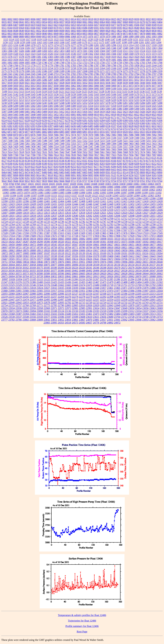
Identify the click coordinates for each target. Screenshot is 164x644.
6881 (39, 132)
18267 (19, 242)
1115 (17, 39)
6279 (73, 120)
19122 (68, 253)
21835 (61, 288)
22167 (96, 294)
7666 (119, 152)
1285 (108, 45)
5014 (148, 80)
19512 (19, 259)
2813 (21, 77)
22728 (117, 302)
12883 (131, 227)
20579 (33, 274)
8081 (91, 158)
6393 (33, 126)
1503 (96, 51)
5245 (45, 103)
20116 (110, 265)
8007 (4, 158)
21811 (18, 288)
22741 (138, 302)
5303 (39, 106)
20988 (152, 276)
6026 (160, 115)
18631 (117, 245)
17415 (61, 233)
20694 (12, 276)
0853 (73, 34)
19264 (159, 253)
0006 (33, 19)
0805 (91, 31)
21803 (160, 285)
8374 (160, 167)
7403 (131, 143)
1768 (10, 65)
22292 (103, 297)
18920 (47, 250)
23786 (19, 320)
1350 (137, 48)
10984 (103, 187)
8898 (16, 175)
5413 (68, 112)
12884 (138, 227)
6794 (154, 129)
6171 (114, 117)
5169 (131, 94)
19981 (110, 262)
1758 (114, 63)
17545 (160, 233)
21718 (110, 285)
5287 (154, 103)
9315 (108, 178)
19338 (54, 256)
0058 (68, 22)
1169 (79, 42)
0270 (143, 22)
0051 (27, 22)
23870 (89, 320)
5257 (102, 103)
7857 (96, 155)
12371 (54, 198)
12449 (110, 204)
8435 (119, 169)
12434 (68, 204)
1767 (4, 65)
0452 (68, 25)
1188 (113, 42)
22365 (117, 297)
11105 (20, 195)
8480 (45, 172)
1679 (108, 60)
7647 (68, 152)
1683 (125, 60)
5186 (62, 97)
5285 (148, 103)
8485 (68, 172)
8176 (154, 161)
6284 (102, 120)
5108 (160, 89)
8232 (45, 167)
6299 (119, 120)
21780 (145, 285)
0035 (4, 22)
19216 (145, 253)
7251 (148, 141)
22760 (26, 305)
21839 (75, 288)
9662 (56, 181)
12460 (26, 207)
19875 (54, 262)
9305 (79, 178)
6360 (143, 123)
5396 (160, 109)
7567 (154, 146)
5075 (143, 86)
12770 (40, 224)
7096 (4, 138)
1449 (39, 51)
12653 (4, 219)
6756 (131, 129)
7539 (73, 146)
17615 (40, 236)
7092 (154, 135)
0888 (16, 37)
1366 (10, 51)
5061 (68, 86)
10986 (117, 187)
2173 (154, 68)
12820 (26, 227)
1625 (143, 57)
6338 (73, 123)
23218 (103, 311)
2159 (79, 68)
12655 (19, 219)
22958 (40, 308)
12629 (160, 213)
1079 (108, 37)
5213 (27, 100)
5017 (4, 83)
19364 (89, 256)
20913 (96, 276)
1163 (45, 42)
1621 (119, 57)
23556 (33, 317)
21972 (103, 291)
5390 (137, 109)
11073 (20, 193)
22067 (26, 294)
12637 (54, 216)
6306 (160, 120)
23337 (145, 311)
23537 (19, 317)
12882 (124, 227)
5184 (56, 97)
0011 (56, 19)
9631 (143, 178)
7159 (131, 138)
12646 (117, 216)
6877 (27, 132)
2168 (125, 68)
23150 (75, 311)
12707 (96, 219)
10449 (101, 184)
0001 (4, 19)
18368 (110, 242)
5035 (102, 83)
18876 (26, 250)
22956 (33, 308)
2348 (50, 74)
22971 (54, 308)
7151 (85, 138)
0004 (21, 19)
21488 (124, 282)
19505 (12, 259)
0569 (50, 28)
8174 (143, 161)
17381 (40, 233)
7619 (27, 152)
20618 (89, 274)
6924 (148, 132)
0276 (148, 22)
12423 (12, 204)
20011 (145, 262)
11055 (131, 190)
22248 (40, 297)
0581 (68, 28)
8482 (56, 172)
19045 (117, 250)
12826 (68, 227)
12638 (61, 216)
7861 (102, 155)
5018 (10, 83)
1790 (114, 65)
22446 (4, 300)
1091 (143, 37)
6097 (50, 117)
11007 (54, 190)
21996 (138, 291)
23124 (61, 311)
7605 (125, 149)
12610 (26, 213)
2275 (125, 71)
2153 (45, 68)
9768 (17, 184)
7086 (131, 135)
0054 (45, 22)
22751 (160, 302)
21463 (89, 282)
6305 (154, 120)
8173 (137, 161)
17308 (145, 230)
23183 (82, 311)
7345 (56, 143)
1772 (27, 65)
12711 (117, 219)
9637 (160, 178)
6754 (119, 129)
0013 (68, 19)
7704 (21, 155)
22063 (19, 294)
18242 (12, 242)
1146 (107, 39)
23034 (110, 308)
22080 (33, 294)
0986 (68, 37)
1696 (33, 63)
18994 (75, 250)
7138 (50, 138)
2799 (4, 77)
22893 (145, 305)
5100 (114, 89)
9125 (114, 175)
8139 (33, 161)
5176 (10, 97)
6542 (119, 126)
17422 (68, 233)
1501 (85, 51)
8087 (108, 158)
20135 (138, 265)
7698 (4, 155)
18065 (61, 239)
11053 (117, 190)
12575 (124, 210)
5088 (56, 89)
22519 (82, 300)
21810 (12, 288)
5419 (102, 112)
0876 (131, 34)
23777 (4, 320)
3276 (148, 77)
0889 (21, 37)
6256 (45, 120)
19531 (26, 259)
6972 (21, 135)
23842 (47, 320)
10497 (54, 187)
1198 (124, 42)
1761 (131, 63)
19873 (47, 262)
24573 (75, 323)
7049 (39, 135)
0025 (114, 19)
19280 (4, 256)
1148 (118, 39)
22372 (124, 297)
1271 (39, 45)
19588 (47, 259)
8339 (137, 167)
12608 (12, 213)
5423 (125, 112)
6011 (102, 115)
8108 (125, 158)
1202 (147, 42)
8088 (114, 158)
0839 (39, 34)
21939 (68, 291)
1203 (153, 42)
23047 (117, 308)
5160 (79, 94)
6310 (21, 123)
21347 (4, 282)
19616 (82, 259)
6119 (102, 117)
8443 (125, 169)
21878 (138, 288)
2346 (39, 74)
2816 (39, 77)
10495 (47, 187)
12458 (12, 207)
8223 (33, 167)
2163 (96, 68)
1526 (50, 54)
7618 (21, 152)
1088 (125, 37)
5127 (96, 91)
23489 (124, 314)
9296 (45, 178)
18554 (61, 245)
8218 (27, 167)
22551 (103, 300)
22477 (33, 300)
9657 (39, 181)
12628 (152, 213)
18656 (138, 245)
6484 (85, 126)
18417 (160, 242)
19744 (152, 259)
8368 (143, 167)
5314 (91, 106)
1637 (27, 60)
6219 (142, 117)
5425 (137, 112)
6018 (114, 115)
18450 (12, 245)
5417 (91, 112)
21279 (103, 279)
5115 (33, 91)
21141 (54, 279)
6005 (85, 115)
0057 (62, 22)
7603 (114, 149)
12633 (26, 216)
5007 (108, 80)
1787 (96, 65)
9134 (119, 175)
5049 (10, 86)
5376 (73, 109)
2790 (119, 74)
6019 (119, 115)
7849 (85, 155)
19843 (33, 262)
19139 (82, 253)
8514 (125, 172)
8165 (108, 161)
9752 (108, 181)
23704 (117, 317)
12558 (103, 210)
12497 (26, 210)
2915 (114, 77)
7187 (50, 141)
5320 (125, 106)
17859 (96, 236)
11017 (82, 190)
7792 (45, 155)
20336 (12, 271)
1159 (22, 42)
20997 (5, 279)
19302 (26, 256)
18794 (89, 248)
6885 (62, 132)
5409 (45, 112)
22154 (89, 294)
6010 (96, 115)
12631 (12, 216)
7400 (125, 143)
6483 (79, 126)
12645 (110, 216)
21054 (19, 279)
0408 (21, 25)
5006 (102, 80)
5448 (33, 115)
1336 (62, 48)
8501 (108, 172)
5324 (148, 106)
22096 (61, 294)
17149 (61, 230)
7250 (143, 141)
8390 (50, 169)
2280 (154, 71)
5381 (96, 109)
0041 (21, 22)
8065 (68, 158)
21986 (131, 291)
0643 (154, 28)
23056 (145, 308)
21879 (145, 288)
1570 (137, 54)
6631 (148, 126)
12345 (115, 195)
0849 (56, 34)
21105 (33, 279)
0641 (143, 28)
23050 (131, 308)
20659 (152, 274)
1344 (102, 48)
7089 (143, 135)
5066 (96, 86)
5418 (96, 112)
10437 (66, 184)
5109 (5, 91)
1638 (33, 60)
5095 (96, 89)
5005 (96, 80)
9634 (154, 178)
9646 (16, 181)
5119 (50, 91)
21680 (96, 285)
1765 (154, 63)
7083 (114, 135)
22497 (61, 300)
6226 (16, 120)
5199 (137, 97)
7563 (143, 146)
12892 (12, 230)
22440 (160, 297)
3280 (10, 80)
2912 (96, 77)
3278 (160, 77)
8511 (119, 172)
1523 (33, 54)
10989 (138, 187)
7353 (73, 143)
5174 (160, 94)
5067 (102, 86)
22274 (75, 297)
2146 (4, 68)
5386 (119, 109)
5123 (73, 91)
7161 (142, 138)
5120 (56, 91)
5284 (143, 103)
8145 (56, 161)
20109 (96, 265)
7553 (114, 146)
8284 (114, 167)
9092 (79, 175)
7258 (16, 143)
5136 (142, 91)
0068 (125, 22)
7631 (45, 152)
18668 (145, 245)
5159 (73, 94)
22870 (131, 305)
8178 (160, 161)
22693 (61, 302)
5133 (125, 91)
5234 (143, 100)
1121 (50, 39)
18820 (117, 248)
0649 (21, 31)
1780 (56, 65)
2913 (102, 77)
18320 (61, 242)
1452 (56, 51)
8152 (79, 161)
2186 (45, 71)
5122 (67, 91)
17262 (110, 230)
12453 (138, 204)
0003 (16, 19)
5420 (108, 112)
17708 (61, 236)
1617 (102, 57)
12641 (82, 216)
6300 (125, 120)
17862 (103, 236)
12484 (145, 207)
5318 (114, 106)
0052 (33, 22)
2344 (27, 74)
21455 (82, 282)
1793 (125, 65)
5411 (56, 112)
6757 (137, 129)
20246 (96, 268)
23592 (54, 317)
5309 (73, 106)
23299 (124, 311)
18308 (54, 242)
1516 (154, 51)
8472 (21, 172)
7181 (16, 141)
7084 (119, 135)
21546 (33, 285)
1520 (16, 54)
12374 (75, 198)
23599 (75, 317)
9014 (39, 175)
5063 (79, 86)
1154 (153, 39)
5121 (61, 91)
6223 (160, 117)
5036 (108, 83)
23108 (54, 311)
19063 (138, 250)
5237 (160, 100)
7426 (10, 146)
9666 (62, 181)
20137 (152, 265)
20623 (110, 274)
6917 (108, 132)
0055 (50, 22)
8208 (131, 164)
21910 (47, 291)
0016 (85, 19)
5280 (119, 103)
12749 (117, 221)
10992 (160, 187)
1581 (39, 57)
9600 (125, 178)
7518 (62, 146)
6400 (56, 126)
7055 (45, 135)
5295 (4, 106)
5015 (154, 80)
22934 (12, 308)
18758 (54, 248)
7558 (131, 146)
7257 (10, 143)
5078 (160, 86)
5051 (21, 86)
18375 (124, 242)
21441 (75, 282)
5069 (114, 86)
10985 (110, 187)
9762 (148, 181)
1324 (21, 48)
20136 (145, 265)
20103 (82, 265)
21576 (47, 285)
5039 (125, 83)
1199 (130, 42)
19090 (33, 253)
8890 (160, 172)
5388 (125, 109)
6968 (10, 135)
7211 (79, 141)
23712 (124, 317)
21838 (68, 288)
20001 (131, 262)
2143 (148, 65)
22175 (110, 294)
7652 (85, 152)
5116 (39, 91)
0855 (85, 34)
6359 (137, 123)
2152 (39, 68)
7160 (137, 138)
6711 (62, 129)
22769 (33, 305)
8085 (102, 158)
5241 (21, 103)
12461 (33, 207)
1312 (119, 45)
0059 (73, 22)
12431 (54, 204)
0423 (56, 25)
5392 (148, 109)
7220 (119, 141)
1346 (114, 48)
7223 (137, 141)
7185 (39, 141)
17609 (33, 236)
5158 (68, 94)
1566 (114, 54)
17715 (68, 236)
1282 (102, 45)
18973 (68, 250)
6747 (79, 129)
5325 (154, 106)
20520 (103, 271)
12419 (152, 201)
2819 (56, 77)
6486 (96, 126)
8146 (62, 161)
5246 (50, 103)
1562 (91, 54)
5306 (56, 106)
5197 (125, 97)
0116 (137, 22)
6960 (154, 132)
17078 (40, 230)
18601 (96, 245)
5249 (68, 103)
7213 (91, 141)
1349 (131, 48)
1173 (102, 42)
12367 (26, 198)
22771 (40, 305)
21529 (19, 285)
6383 (16, 126)
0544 (10, 28)
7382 (96, 143)
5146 (39, 94)
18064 (54, 239)
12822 (40, 227)
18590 (82, 245)
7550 (102, 146)
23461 (89, 314)
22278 (82, 297)
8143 (45, 161)
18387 (138, 242)
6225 (10, 120)
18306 (47, 242)
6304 (148, 120)
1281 (96, 45)
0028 (125, 19)
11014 (75, 190)
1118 (34, 39)
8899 (21, 175)
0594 (114, 28)
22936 (19, 308)
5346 (68, 109)
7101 (10, 138)
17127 (54, 230)
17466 (110, 233)
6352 (96, 123)
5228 (108, 100)
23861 (75, 320)
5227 (102, 100)
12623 (117, 213)
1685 (137, 60)
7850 (91, 155)
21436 (68, 282)
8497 (91, 172)
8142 (39, 161)
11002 (40, 190)
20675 (4, 276)
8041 (45, 158)
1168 (73, 42)
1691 (4, 63)
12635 (40, 216)
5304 (45, 106)
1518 (4, 54)
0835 (21, 34)
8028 (33, 158)
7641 (56, 152)
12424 (19, 204)
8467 (10, 172)
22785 (54, 305)
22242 (26, 297)
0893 (27, 37)
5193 (102, 97)
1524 (39, 54)
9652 (27, 181)
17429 (82, 233)
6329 (45, 123)
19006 (82, 250)
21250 (89, 279)
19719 (138, 259)
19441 (145, 256)
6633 (160, 126)
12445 (82, 204)
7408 (143, 143)
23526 (4, 317)
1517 (160, 51)
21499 (145, 282)
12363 (158, 195)
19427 (138, 256)
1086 (114, 37)
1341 (91, 48)
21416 (47, 282)
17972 (152, 236)
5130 (107, 91)
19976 (103, 262)
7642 (62, 152)
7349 (62, 143)
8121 (142, 158)
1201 (141, 42)
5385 (114, 109)
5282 (131, 103)
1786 (91, 65)
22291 (96, 297)
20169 (33, 268)
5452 (56, 115)
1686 (143, 60)
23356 (160, 311)
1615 (91, 57)
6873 (16, 132)
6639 (27, 129)
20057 (26, 265)
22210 (145, 294)
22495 (47, 300)
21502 (160, 282)
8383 (33, 169)
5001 (73, 80)
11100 (145, 193)
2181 (33, 71)
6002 (79, 115)
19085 (26, 253)
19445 (160, 256)
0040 (16, 22)
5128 (102, 91)
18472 (33, 245)
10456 (115, 184)
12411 (103, 201)
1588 (79, 57)
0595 (119, 28)
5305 (50, 106)
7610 (148, 149)
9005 (33, 175)
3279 (4, 80)
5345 (62, 109)
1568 (125, 54)
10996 (19, 190)
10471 (4, 187)
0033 (154, 19)
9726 (79, 181)
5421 (114, 112)
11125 (102, 195)
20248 (103, 268)
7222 (131, 141)
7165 (154, 138)
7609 (143, 149)
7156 (114, 138)
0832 (4, 34)
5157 (62, 94)
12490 (4, 210)
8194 (62, 164)
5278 (108, 103)
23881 (96, 320)
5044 (143, 83)
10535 (68, 187)
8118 (137, 158)
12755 (152, 221)
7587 (50, 149)
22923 (4, 308)
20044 (12, 265)
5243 (33, 103)
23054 (138, 308)
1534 (62, 54)
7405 (137, 143)
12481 (124, 207)
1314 (131, 45)
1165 (56, 42)
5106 (148, 89)
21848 (96, 288)
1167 (68, 42)
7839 (73, 155)
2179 (21, 71)
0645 (4, 31)
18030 (26, 239)
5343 (56, 109)
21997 (145, 291)
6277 (62, 120)
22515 (75, 300)
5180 (33, 97)
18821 (124, 248)
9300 (50, 178)
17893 (110, 236)
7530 (68, 146)
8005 (160, 155)
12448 (103, 204)
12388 (160, 198)
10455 (108, 184)
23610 (89, 317)
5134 (131, 91)
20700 (19, 276)
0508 (148, 25)
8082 (97, 158)
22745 (152, 302)
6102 (74, 117)
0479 (125, 25)
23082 (26, 311)
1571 (143, 54)
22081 (40, 294)
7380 (91, 143)
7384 (102, 143)
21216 (82, 279)
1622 (125, 57)
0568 (45, 28)
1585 (62, 57)
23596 (61, 317)
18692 (160, 245)
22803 (68, 305)
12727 (19, 221)
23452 (75, 314)
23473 (96, 314)
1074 (79, 37)
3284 (33, 80)
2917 (125, 77)
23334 (138, 311)
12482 (131, 207)
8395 (79, 169)
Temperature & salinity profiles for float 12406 (82, 615)
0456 (91, 25)
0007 (39, 19)
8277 (96, 167)
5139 (159, 91)
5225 (91, 100)
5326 (160, 106)
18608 (103, 245)
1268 (27, 45)
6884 (56, 132)
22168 (103, 294)
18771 (75, 248)
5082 (21, 89)
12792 (4, 227)
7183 (27, 141)
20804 (47, 276)
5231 (125, 100)
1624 (137, 57)
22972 (61, 308)
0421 (45, 25)
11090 (82, 193)
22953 (26, 308)
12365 (12, 198)
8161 (85, 161)
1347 (119, 48)
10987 (124, 187)
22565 (131, 300)
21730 (117, 285)
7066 (56, 135)
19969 (89, 262)
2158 (73, 68)
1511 (125, 51)
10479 (12, 187)
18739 (40, 248)
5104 (137, 89)
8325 (131, 167)
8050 (50, 158)
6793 (148, 129)
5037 (114, 83)
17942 (138, 236)
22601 (152, 300)
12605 (152, 210)
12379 (103, 198)
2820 (62, 77)
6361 (148, 123)
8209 (137, 164)
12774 (54, 224)
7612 (160, 149)
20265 (110, 268)
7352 (68, 143)
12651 (152, 216)
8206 (119, 164)
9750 (102, 181)
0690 (62, 31)
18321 (68, 242)
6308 (10, 123)
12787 (138, 224)
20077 (54, 265)
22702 (68, 302)
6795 (160, 129)
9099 (102, 175)
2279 (148, 71)
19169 (103, 253)
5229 (114, 100)
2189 (62, 71)
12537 (33, 210)
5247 (56, 103)
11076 (33, 193)
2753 (56, 74)
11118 (81, 195)
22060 (12, 294)
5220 (62, 100)
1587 (73, 57)
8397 (85, 169)
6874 (21, 132)
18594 (89, 245)
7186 (45, 141)
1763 (143, 63)
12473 (75, 207)
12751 (131, 221)
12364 (4, 198)
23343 (152, 311)
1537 (79, 54)
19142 (89, 253)
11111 (54, 195)
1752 (79, 63)
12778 (75, 224)
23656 (103, 317)
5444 (10, 115)
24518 (68, 323)
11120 (88, 195)
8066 (74, 158)
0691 (68, 31)
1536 (73, 54)
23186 (89, 311)
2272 (108, 71)
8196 (68, 164)
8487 (79, 172)
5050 (16, 86)
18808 (103, 248)
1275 (62, 45)
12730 (40, 221)
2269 (91, 71)
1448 (33, 51)
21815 (26, 288)
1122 (56, 39)
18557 (68, 245)
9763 (154, 181)
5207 (154, 97)
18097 (96, 239)
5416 (85, 112)
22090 (47, 294)
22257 (54, 297)
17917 (124, 236)
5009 (119, 80)
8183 (21, 164)
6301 (131, 120)
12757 (160, 221)
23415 (47, 314)
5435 (4, 115)
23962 (152, 320)
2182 (39, 71)
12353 (122, 195)
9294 (39, 178)
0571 (62, 28)
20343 (19, 271)
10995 (12, 190)
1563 (96, 54)
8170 (125, 161)
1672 (73, 60)
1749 (62, 63)
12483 (138, 207)
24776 (96, 323)
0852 (68, 34)
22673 (40, 302)
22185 (117, 294)
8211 (148, 164)
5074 (137, 86)
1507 (108, 51)
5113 (22, 91)
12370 (47, 198)
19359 (82, 256)
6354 (108, 123)
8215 (10, 167)
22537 (96, 300)
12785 (124, 224)
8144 (50, 161)
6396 (45, 126)
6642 (45, 129)
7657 (91, 152)
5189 (79, 97)
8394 (73, 169)
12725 (12, 221)
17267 (124, 230)
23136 (68, 311)
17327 (160, 230)
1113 (6, 39)
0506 (137, 25)
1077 (96, 37)
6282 (91, 120)
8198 (79, 164)
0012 (62, 19)
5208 (160, 97)
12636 (47, 216)
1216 (16, 45)
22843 (110, 305)
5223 (79, 100)
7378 (85, 143)
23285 (117, 311)
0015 (79, 19)
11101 (152, 193)
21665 (68, 285)
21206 (75, 279)
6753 (114, 129)
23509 (145, 314)
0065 (108, 22)
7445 (21, 146)
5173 (154, 94)
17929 (131, 236)
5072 (125, 86)
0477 (114, 25)
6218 (137, 117)
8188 (39, 164)
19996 (124, 262)
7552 (108, 146)
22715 (82, 302)
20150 (19, 268)
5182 (45, 97)
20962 (131, 276)
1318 (154, 45)
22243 (33, 297)
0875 (125, 34)
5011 (131, 80)
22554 (110, 300)
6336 (62, 123)
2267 (79, 71)
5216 (45, 100)
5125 (84, 91)
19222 (152, 253)
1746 (45, 63)
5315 (96, 106)
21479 (110, 282)
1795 (131, 65)
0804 (85, 31)
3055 (143, 77)
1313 (125, 45)
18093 (89, 239)
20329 (160, 268)
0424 (62, 25)
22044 (160, 291)
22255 (47, 297)
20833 (61, 276)
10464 (151, 184)
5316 (102, 106)
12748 (110, 221)
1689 (160, 60)
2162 (91, 68)
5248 (62, 103)
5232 (131, 100)
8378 (10, 169)
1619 (114, 57)
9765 (6, 184)
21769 (138, 285)
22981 (75, 308)
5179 (27, 97)
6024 (148, 115)
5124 (79, 91)
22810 (82, 305)
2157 (68, 68)
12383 (131, 198)
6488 (102, 126)
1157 (11, 42)
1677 (96, 60)
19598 (54, 259)
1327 (33, 48)
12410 (96, 201)
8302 (125, 167)
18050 (40, 239)
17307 (138, 230)
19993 (117, 262)
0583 (79, 28)
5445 (16, 115)
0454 (79, 25)
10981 (82, 187)
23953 (145, 320)
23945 (131, 320)
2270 (96, 71)
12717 (145, 219)
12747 (103, 221)
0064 (102, 22)
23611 (96, 317)
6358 (131, 123)
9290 (21, 178)
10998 (33, 190)
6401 (62, 126)
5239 (10, 103)
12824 (54, 227)
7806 (50, 155)
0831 (160, 31)
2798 (160, 74)
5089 (62, 89)
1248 (21, 45)
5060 (62, 86)
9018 (50, 175)
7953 (125, 155)
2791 (125, 74)
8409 (108, 169)
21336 (159, 279)
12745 (96, 221)
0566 (33, 28)
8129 (10, 161)
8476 (33, 172)
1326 (27, 48)
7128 (44, 138)
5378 (85, 109)
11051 (110, 190)
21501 (152, 282)
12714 (131, 219)
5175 (4, 97)
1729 (39, 63)
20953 (124, 276)
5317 (108, 106)
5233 (137, 100)
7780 (33, 155)
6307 (4, 123)
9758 (131, 181)
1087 (119, 37)
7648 (73, 152)
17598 (26, 236)
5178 (21, 97)
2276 (131, 71)
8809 (143, 172)
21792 (152, 285)
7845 (79, 155)
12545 (68, 210)
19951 (82, 262)
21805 (4, 288)
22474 (26, 300)
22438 (152, 297)
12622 (110, 213)
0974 (50, 37)
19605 (68, 259)
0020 (102, 19)
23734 (138, 317)
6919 (119, 132)
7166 (160, 138)
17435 (89, 233)
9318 (114, 178)
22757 (19, 305)
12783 (110, 224)
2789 (114, 74)
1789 (108, 65)
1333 (45, 48)
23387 (19, 314)
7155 (108, 138)
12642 (89, 216)
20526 (110, 271)
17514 (138, 233)
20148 (12, 268)
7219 (114, 141)
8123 (148, 158)
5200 (143, 97)
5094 (91, 89)
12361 (143, 195)
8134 (21, 161)
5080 (10, 89)
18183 (152, 239)
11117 (74, 195)
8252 (73, 167)
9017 (45, 175)
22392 (131, 297)
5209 (4, 100)
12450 (117, 204)
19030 (110, 250)
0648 (16, 31)
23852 (61, 320)
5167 (119, 94)
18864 (19, 250)
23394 (26, 314)
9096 (96, 175)
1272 (45, 45)
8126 (160, 158)
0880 (148, 34)
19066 (152, 250)
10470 (158, 184)
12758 (4, 224)
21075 (26, 279)
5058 (56, 86)
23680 (110, 317)
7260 (21, 143)
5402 (33, 112)
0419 (33, 25)
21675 (89, 285)
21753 (131, 285)
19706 (124, 259)
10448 (94, 184)
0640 (137, 28)
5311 (85, 106)
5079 (4, 89)
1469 (68, 51)
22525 (89, 300)
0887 (10, 37)
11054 (124, 190)
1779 (50, 65)
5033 (91, 83)
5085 (39, 89)
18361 (103, 242)
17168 (75, 230)
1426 (21, 51)
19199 (131, 253)
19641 (96, 259)
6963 (160, 132)
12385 (145, 198)
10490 (33, 187)
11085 (61, 193)
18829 (145, 248)
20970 (138, 276)
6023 (143, 115)
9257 (137, 175)
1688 (154, 60)
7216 (108, 141)
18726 (26, 248)
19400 (110, 256)
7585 (39, 149)
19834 (26, 262)
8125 (154, 158)
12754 (145, 221)
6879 (33, 132)
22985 (82, 308)
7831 (62, 155)
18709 (12, 248)
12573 (117, 210)
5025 (45, 83)
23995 (54, 323)
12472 (68, 207)
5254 (91, 103)
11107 (34, 195)
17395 (54, 233)
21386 (33, 282)
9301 (56, 178)
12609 (19, 213)
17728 (75, 236)
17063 (26, 230)
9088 (68, 175)
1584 (56, 57)
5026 (50, 83)
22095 (54, 294)
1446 (27, 51)
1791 (119, 65)
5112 (16, 91)
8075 (85, 158)
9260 (143, 175)
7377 (79, 143)
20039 (152, 262)
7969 (143, 155)
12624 (124, 213)
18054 (47, 239)
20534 (138, 271)
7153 (96, 138)
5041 (137, 83)
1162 (39, 42)
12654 (12, 219)
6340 (85, 123)
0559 (16, 28)
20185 (47, 268)
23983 (47, 323)
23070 (4, 311)
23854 (68, 320)
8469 (16, 172)
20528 (124, 271)
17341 (19, 233)
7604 (119, 149)
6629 (137, 126)
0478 (119, 25)
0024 (108, 19)
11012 (68, 190)
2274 (119, 71)
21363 (12, 282)
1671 (68, 60)
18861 (4, 250)
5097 (102, 89)
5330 (21, 109)
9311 (91, 178)
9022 (56, 175)
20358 (40, 271)
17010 (19, 230)
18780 (82, 248)
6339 (79, 123)
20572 (19, 274)
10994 (5, 190)
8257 (91, 167)
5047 (160, 83)
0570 (56, 28)
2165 (108, 68)
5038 (119, 83)
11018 (89, 190)
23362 (4, 314)
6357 (125, 123)
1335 (56, 48)
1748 (56, 63)
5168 (125, 94)
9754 (114, 181)
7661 (102, 152)
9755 (119, 181)
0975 (56, 37)
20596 (61, 274)
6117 (96, 117)
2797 (154, 74)
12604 (145, 210)
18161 (138, 239)
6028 (10, 117)
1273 (50, 45)
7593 (62, 149)
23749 (152, 317)
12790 (152, 224)
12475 (82, 207)
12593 (138, 210)
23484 (117, 314)
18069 (68, 239)
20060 (40, 265)
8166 (114, 161)
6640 (33, 129)
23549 (26, 317)
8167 (119, 161)
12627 (145, 213)
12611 (33, 213)
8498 (96, 172)
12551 (89, 210)
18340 (89, 242)
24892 (110, 323)
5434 (160, 112)
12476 (89, 207)
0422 (50, 25)
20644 (145, 274)
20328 (152, 268)
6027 (4, 117)
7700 (16, 155)
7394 (114, 143)
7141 (67, 138)
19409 (124, 256)
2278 (143, 71)
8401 (91, 169)
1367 (16, 51)
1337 (68, 48)
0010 (50, 19)
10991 (152, 187)
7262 (33, 143)
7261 (27, 143)
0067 (119, 22)
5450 (45, 115)
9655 (33, 181)
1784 (79, 65)
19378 (96, 256)
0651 (33, 31)
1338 (73, 48)
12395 (19, 201)
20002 (138, 262)
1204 (159, 42)
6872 (10, 132)
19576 (33, 259)
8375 (4, 169)
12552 (96, 210)
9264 (148, 175)
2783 (79, 74)
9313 (102, 178)
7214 (96, 141)
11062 (152, 190)
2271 (102, 71)
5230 (119, 100)
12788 (145, 224)
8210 (143, 164)
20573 (26, 274)
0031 (143, 19)
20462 (75, 271)
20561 (4, 274)
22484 (40, 300)
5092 (79, 89)
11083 (47, 193)
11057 (138, 190)
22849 (117, 305)
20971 (145, 276)
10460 (129, 184)
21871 (124, 288)
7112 (33, 138)
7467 (39, 146)
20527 (117, 271)
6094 (33, 117)
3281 (16, 80)
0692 (73, 31)
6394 (39, 126)
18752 (47, 248)
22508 (68, 300)
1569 (131, 54)
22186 (124, 294)
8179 (4, 164)
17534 (152, 233)
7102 (16, 138)
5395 (154, 109)
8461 (160, 169)
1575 (4, 57)
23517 (160, 314)
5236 (154, 100)
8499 (102, 172)
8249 (68, 167)
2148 (16, 68)
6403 (68, 126)
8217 (21, 167)
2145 (160, 65)
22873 (138, 305)
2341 (10, 74)
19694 (117, 259)
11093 (103, 193)
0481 (131, 25)
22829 (96, 305)
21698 (103, 285)
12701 (82, 219)
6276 (56, 120)
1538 (85, 54)
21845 (89, 288)
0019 (96, 19)
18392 (145, 242)
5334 (45, 109)
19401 (117, 256)
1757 (108, 63)
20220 (68, 268)
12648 (131, 216)
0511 (4, 28)
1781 (62, 65)
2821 (68, 77)
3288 (56, 80)
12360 (136, 195)
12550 (82, 210)
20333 (4, 271)
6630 (143, 126)
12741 (75, 221)
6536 (108, 126)
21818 (33, 288)
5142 (16, 94)
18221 (159, 239)
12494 (12, 210)
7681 (148, 152)
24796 (103, 323)
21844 (82, 288)
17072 (33, 230)
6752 (108, 129)
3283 (27, 80)
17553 (4, 236)
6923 (143, 132)
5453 (62, 115)
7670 (131, 152)
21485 (117, 282)
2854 (79, 77)
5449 (39, 115)
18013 (5, 239)
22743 (145, 302)
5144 (27, 94)
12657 (33, 219)
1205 (4, 45)
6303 (143, 120)
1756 (102, 63)
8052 (56, 158)
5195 (114, 97)
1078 (102, 37)
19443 (152, 256)
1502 (91, 51)
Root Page (82, 632)
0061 (85, 22)
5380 (91, 109)
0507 (143, 25)
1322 (10, 48)
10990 (145, 187)
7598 (91, 149)
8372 (154, 167)
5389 (131, 109)
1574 (160, 54)
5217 (50, 100)
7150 (79, 138)
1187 (107, 42)
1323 (16, 48)
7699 (10, 155)
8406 (96, 169)
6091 (16, 117)
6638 (21, 129)
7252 (154, 141)
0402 (154, 22)
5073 (131, 86)
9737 (85, 181)
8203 (102, 164)
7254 (4, 143)
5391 (143, 109)
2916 (119, 77)
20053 (19, 265)
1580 (33, 57)
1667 (45, 60)
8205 (114, 164)
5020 (21, 83)
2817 (45, 77)
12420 (160, 201)
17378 (33, 233)
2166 (114, 68)
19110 (54, 253)
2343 (21, 74)
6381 (4, 126)
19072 (5, 253)
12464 (47, 207)
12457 (4, 207)
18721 (19, 248)
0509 (154, 25)
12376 (82, 198)
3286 (45, 80)
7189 (62, 141)
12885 (145, 227)
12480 (117, 207)
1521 (21, 54)
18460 (19, 245)
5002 (79, 80)
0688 (50, 31)
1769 (16, 65)
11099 (138, 193)
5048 (4, 86)
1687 (148, 60)
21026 (12, 279)
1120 (45, 39)
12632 (19, 216)
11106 (27, 195)
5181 (39, 97)
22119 (68, 294)
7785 (39, 155)
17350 (26, 233)
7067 (62, 135)
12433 (61, 204)
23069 (160, 308)
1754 (91, 63)
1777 (39, 65)
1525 (45, 54)
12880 (110, 227)
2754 (62, 74)
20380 (61, 271)
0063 (96, 22)
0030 (137, 19)
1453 (62, 51)
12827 (75, 227)
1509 (114, 51)
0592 (102, 28)
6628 (131, 126)
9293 (33, 178)
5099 (108, 89)
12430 (47, 204)
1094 (160, 37)
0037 (10, 22)
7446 (27, 146)
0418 (27, 25)
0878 (143, 34)
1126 (79, 39)
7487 (45, 146)
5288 (160, 103)
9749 (96, 181)
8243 (56, 167)
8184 (27, 164)
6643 (50, 129)
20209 (61, 268)
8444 (131, 169)
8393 (68, 169)
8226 (39, 167)
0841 (50, 34)
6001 (73, 115)
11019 (96, 190)
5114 (27, 91)
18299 (40, 242)
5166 (114, 94)
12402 (54, 201)
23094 (33, 311)
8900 (27, 175)
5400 (21, 112)
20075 (47, 265)
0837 (33, 34)
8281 (108, 167)
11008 (61, 190)
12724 (4, 221)
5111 (10, 91)
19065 (145, 250)
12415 (124, 201)
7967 (137, 155)
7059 (50, 135)
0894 (33, 37)
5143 (21, 94)
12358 (129, 195)
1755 (96, 63)
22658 (33, 302)
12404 (61, 201)
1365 (4, 51)
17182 (89, 230)
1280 (91, 45)
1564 (102, 54)
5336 (50, 109)
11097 (124, 193)
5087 (50, 89)
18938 (61, 250)
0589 (91, 28)
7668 (125, 152)
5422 (119, 112)
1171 (90, 42)
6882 (45, 132)
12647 (124, 216)
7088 (137, 135)
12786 (131, 224)
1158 (17, 42)
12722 (152, 219)
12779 (82, 224)
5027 (56, 83)
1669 (56, 60)
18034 (33, 239)
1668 (50, 60)
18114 (124, 239)
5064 (85, 86)
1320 (160, 45)
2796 (148, 74)
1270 (33, 45)
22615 (160, 300)
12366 (19, 198)
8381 (21, 169)
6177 (119, 117)
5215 (39, 100)
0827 (137, 31)
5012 (137, 80)
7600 (102, 149)
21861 (110, 288)
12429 (40, 204)
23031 (103, 308)
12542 (54, 210)
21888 (4, 291)
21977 (117, 291)
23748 (145, 317)
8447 (137, 169)
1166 (62, 42)
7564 (148, 146)
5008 (114, 80)
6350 (91, 123)
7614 (10, 152)
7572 (10, 149)
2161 (85, 68)
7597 (85, 149)
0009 (45, 19)
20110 (103, 265)
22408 (138, 297)
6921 (131, 132)
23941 (117, 320)
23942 (124, 320)
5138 (154, 91)
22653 (26, 302)
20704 (26, 276)
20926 (110, 276)
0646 (10, 31)
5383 (102, 109)
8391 (56, 169)
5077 (154, 86)
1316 (143, 45)
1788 (102, 65)
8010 (16, 158)
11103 (6, 195)
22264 (61, 297)
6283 (96, 120)
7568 (160, 146)
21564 (40, 285)
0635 (131, 28)
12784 (117, 224)
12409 (89, 201)
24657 (89, 323)
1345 (108, 48)
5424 (131, 112)
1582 (45, 57)
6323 (33, 123)
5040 (131, 83)
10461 (136, 184)
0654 (45, 31)
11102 (158, 193)
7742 (27, 155)
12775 (61, 224)
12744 (89, 221)
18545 (54, 245)
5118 (44, 91)
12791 (160, 224)
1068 (73, 37)
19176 (110, 253)
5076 (148, 86)
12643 (96, 216)
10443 (87, 184)
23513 (152, 314)
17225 (103, 230)
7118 (39, 138)
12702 (89, 219)
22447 (12, 300)
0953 (45, 37)
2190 (68, 71)
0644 (160, 28)
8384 (39, 169)
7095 (160, 135)
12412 (110, 201)
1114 (11, 39)
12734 (54, 221)
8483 (62, 172)
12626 (138, 213)
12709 (110, 219)
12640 (75, 216)
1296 (114, 45)
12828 (82, 227)
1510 (119, 51)
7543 (79, 146)
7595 (73, 149)
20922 (103, 276)
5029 (68, 83)
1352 (148, 48)
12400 (40, 201)
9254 (125, 175)
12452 (131, 204)
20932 (117, 276)
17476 (124, 233)
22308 (110, 297)
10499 (61, 187)
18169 (145, 239)
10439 (73, 184)
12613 (47, 213)
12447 (96, 204)
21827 (47, 288)
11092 (96, 193)
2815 (33, 77)
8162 (91, 161)
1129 (96, 39)
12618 (82, 213)
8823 (154, 172)
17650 (47, 236)
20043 (5, 265)
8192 (50, 164)
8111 (131, 158)
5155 (50, 94)
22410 (145, 297)
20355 (33, 271)
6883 (50, 132)
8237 (50, 167)
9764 (160, 181)
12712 (124, 219)
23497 (138, 314)
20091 (68, 265)
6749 (91, 129)
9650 (21, 181)
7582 (33, 149)
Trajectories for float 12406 (82, 621)
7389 (108, 143)
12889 (4, 230)
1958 (137, 65)
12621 (103, 213)
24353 (61, 323)
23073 (19, 311)
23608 (82, 317)
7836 (68, 155)
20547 (152, 271)
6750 (96, 129)
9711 (73, 181)
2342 (16, 74)
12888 (160, 227)
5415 (79, 112)
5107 (154, 89)
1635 (21, 60)
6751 (102, 129)
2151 (33, 68)
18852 (160, 248)
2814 (27, 77)
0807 (96, 31)
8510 (114, 172)
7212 (85, 141)
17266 (117, 230)
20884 (82, 276)
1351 (143, 48)
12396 (26, 201)
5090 (68, 89)
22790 (61, 305)
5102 (125, 89)
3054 (137, 77)
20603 (75, 274)
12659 (47, 219)
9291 (27, 178)
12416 (131, 201)
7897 (108, 155)
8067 (79, 158)
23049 (124, 308)
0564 (21, 28)
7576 (21, 149)
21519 (4, 285)
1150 (130, 39)
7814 (56, 155)
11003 (47, 190)
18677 (152, 245)
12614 (54, 213)
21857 (103, 288)
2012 (143, 65)
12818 (12, 227)
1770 (21, 65)
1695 (27, 63)
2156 (62, 68)
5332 (33, 109)
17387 (47, 233)
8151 (73, 161)
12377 (89, 198)
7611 (154, 149)
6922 (137, 132)
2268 (85, 71)
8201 (96, 164)
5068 (108, 86)
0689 (56, 31)
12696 (68, 219)
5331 (27, 109)
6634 (4, 129)
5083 (27, 89)
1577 (16, 57)
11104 (13, 195)
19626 (89, 259)
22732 (124, 302)
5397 (4, 112)
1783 (73, 65)
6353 (102, 123)
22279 (89, 297)
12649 (138, 216)
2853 (73, 77)
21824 (40, 288)
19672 (110, 259)
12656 (26, 219)
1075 (85, 37)
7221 (125, 141)
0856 (91, 34)
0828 (143, 31)
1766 (160, 63)
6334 (50, 123)
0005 (27, 19)
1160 (28, 42)
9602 (131, 178)
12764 (12, 224)
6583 (125, 126)
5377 (79, 109)
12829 (89, 227)
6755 (125, 129)
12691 (61, 219)
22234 (19, 297)
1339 (79, 48)
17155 (68, 230)
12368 (33, 198)
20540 (145, 271)
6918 (114, 132)
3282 (21, 80)
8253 (79, 167)
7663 (108, 152)
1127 (84, 39)
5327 (4, 109)
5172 (148, 94)
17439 (96, 233)
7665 (114, 152)
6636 (10, 129)
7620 (33, 152)
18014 (12, 239)
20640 (138, 274)
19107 (47, 253)
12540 (40, 210)
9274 (4, 178)
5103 (131, 89)
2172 (148, 68)
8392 (62, 169)
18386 (131, 242)
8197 (73, 164)
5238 (4, 103)
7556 (119, 146)
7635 (50, 152)
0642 (148, 28)
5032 (85, 83)
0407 (16, 25)
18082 (82, 239)
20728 (40, 276)
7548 (96, 146)
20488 (82, 271)
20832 (54, 276)
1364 (160, 48)
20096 (75, 265)
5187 (68, 97)
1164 (51, 42)
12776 (68, 224)
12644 (103, 216)
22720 (89, 302)
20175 (40, 268)
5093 (85, 89)
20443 (68, 271)
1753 (85, 63)
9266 (160, 175)
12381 (117, 198)
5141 (10, 94)
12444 (75, 204)
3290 (68, 80)
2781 (68, 74)
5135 (136, 91)
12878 (96, 227)
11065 (6, 193)
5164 (102, 94)
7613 (4, 152)
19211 (138, 253)
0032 (148, 19)
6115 (91, 117)
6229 (33, 120)
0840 (45, 34)
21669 (75, 285)
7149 (73, 138)
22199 (131, 294)
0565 (27, 28)
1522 (27, 54)
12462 (40, 207)
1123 (62, 39)
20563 (12, 274)
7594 (68, 149)
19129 (75, 253)
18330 (82, 242)
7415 (154, 143)
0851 (62, 34)
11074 (27, 193)
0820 (108, 31)
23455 (82, 314)
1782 (68, 65)
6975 (27, 135)
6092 (22, 117)
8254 (85, 167)
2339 (160, 71)
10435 (52, 184)
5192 (96, 97)
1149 (124, 39)
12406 (68, 201)
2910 (85, 77)
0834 (16, 34)
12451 (124, 204)
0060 (79, 22)
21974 (110, 291)
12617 (75, 213)
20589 (47, 274)
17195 (96, 230)
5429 (148, 112)
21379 (26, 282)
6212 (131, 117)
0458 (102, 25)
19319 (40, 256)
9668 (68, 181)
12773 (47, 224)
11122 (95, 195)
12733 (47, 221)
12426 (26, 204)
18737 (33, 248)
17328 (4, 233)
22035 (152, 291)
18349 (96, 242)
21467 (96, 282)
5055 (39, 86)
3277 (154, 77)
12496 (19, 210)
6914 (91, 132)
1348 (125, 48)
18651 (131, 245)
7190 (68, 141)
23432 (54, 314)
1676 (91, 60)
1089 (131, 37)
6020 (125, 115)
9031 (62, 175)
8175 (148, 161)
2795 (143, 74)
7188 (56, 141)
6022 (137, 115)
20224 (75, 268)
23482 (110, 314)
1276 (68, 45)
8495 (85, 172)
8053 (62, 158)
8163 (96, 161)
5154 (45, 94)
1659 (39, 60)
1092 (148, 37)
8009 (10, 158)
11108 (41, 195)
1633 (10, 60)
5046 (154, 83)
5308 (68, 106)
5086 (45, 89)
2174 (160, 68)
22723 (96, 302)
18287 (26, 242)
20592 (54, 274)
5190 (85, 97)
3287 (50, 80)
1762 (137, 63)
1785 (85, 65)
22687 (54, 302)
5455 (68, 115)
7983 (148, 155)
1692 (10, 63)
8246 (62, 167)
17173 (82, 230)
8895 (4, 175)
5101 (119, 89)
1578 (21, 57)
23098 (40, 311)
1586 (68, 57)
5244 (39, 103)
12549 (75, 210)
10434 (45, 184)
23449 (68, 314)
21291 (124, 279)
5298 (10, 106)
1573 (154, 54)
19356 (75, 256)
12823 (47, 227)
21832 (54, 288)
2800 (10, 77)
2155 (56, 68)
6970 (16, 135)
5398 (10, 112)
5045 (148, 83)
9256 (131, 175)
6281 (85, 120)
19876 (61, 262)
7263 (39, 143)
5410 (50, 112)
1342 (96, 48)
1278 (79, 45)
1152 (141, 39)
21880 (152, 288)
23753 (160, 317)
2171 (143, 68)
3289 (62, 80)
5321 (131, 106)
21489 (131, 282)
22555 (117, 300)
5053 (33, 86)
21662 (61, 285)
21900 (26, 291)
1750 (68, 63)
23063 (152, 308)
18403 (152, 242)
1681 (114, 60)
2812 (16, 77)
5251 (79, 103)
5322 (137, 106)
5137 (148, 91)
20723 (33, 276)
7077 (79, 135)
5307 (62, 106)
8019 (22, 158)
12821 (33, 227)
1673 (79, 60)
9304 (73, 178)
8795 (137, 172)
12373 (68, 198)
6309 (16, 123)
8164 (102, 161)
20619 (96, 274)
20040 (160, 262)
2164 (102, 68)
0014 (73, 19)
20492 (89, 271)
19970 (96, 262)
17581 (19, 236)
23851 (54, 320)
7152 (90, 138)
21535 (26, 285)
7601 (108, 149)
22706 (75, 302)
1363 (154, 48)
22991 (89, 308)
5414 (73, 112)
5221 (68, 100)
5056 (45, 86)
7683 (154, 152)
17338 (12, 233)
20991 (160, 276)
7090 (148, 135)
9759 (137, 181)
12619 (89, 213)
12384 (138, 198)
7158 (125, 138)
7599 (96, 149)
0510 (160, 25)
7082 (108, 135)
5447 (27, 115)
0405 (4, 25)
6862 (4, 132)
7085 (125, 135)
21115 (40, 279)
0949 (39, 37)
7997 (154, 155)
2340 (4, 74)
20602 (68, 274)
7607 (137, 149)
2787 (102, 74)
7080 (96, 135)
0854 (79, 34)
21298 (138, 279)
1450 (45, 51)
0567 (39, 28)
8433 (114, 169)
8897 (10, 175)
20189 (54, 268)
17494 (131, 233)
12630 (4, 216)
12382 (124, 198)
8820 (148, 172)
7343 (50, 143)
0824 (131, 31)
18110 (117, 239)
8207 (125, 164)
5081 (16, 89)
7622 (39, 152)
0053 (39, 22)
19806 (19, 262)
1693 (16, 63)
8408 (102, 169)
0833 (10, 34)
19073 (12, 253)
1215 (10, 45)
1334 (50, 48)
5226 (96, 100)
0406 (10, 25)
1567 (119, 54)
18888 (33, 250)
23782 (12, 320)
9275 (10, 178)
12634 (33, 216)
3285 (39, 80)
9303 (68, 178)
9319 (119, 178)
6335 (56, 123)
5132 (119, 91)
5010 (125, 80)
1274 (56, 45)
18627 (110, 245)
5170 (137, 94)
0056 (56, 22)
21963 (96, 291)
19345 (61, 256)
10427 (24, 184)
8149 (68, 161)
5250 (73, 103)
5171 (143, 94)
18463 (26, 245)
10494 (40, 187)
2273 (114, 71)
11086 (68, 193)
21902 (33, 291)
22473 (19, 300)
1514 (143, 51)
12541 (47, 210)
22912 (152, 305)
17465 (103, 233)
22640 (12, 302)
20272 (124, 268)
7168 (10, 141)
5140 (4, 94)
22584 (145, 300)
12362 (151, 195)
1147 (113, 39)
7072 (68, 135)
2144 (154, 65)
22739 (131, 302)
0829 (148, 31)
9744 (91, 181)
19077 (19, 253)
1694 (21, 63)
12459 (19, 207)
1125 (73, 39)
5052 (27, 86)
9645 (10, 181)
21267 (96, 279)
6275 (50, 120)
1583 (50, 57)
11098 (131, 193)
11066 (13, 193)
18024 (19, 239)
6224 (4, 120)
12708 (103, 219)
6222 (154, 117)
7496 (50, 146)
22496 (54, 300)
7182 (21, 141)
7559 (137, 146)
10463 (143, 184)
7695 (160, 152)
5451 (50, 115)
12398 (33, 201)
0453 (73, 25)
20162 (26, 268)
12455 (152, 204)
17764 (82, 236)
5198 (131, 97)
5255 (96, 103)
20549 (160, 271)
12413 (117, 201)
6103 (79, 117)
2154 (50, 68)
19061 (131, 250)
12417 (138, 201)
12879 (103, 227)
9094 (85, 175)
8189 (45, 164)
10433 (38, 184)
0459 (108, 25)
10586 (75, 187)
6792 (143, 129)
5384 (108, 109)
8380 (16, 169)
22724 (103, 302)
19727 (145, 259)
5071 (119, 86)
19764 (12, 262)
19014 (89, 250)
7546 (85, 146)
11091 (89, 193)
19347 (68, 256)
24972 (117, 323)
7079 (91, 135)
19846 (40, 262)
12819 (19, 227)
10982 (89, 187)
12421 (4, 204)
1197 (119, 42)
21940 (75, 291)
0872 (108, 34)
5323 (143, 106)
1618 (108, 57)
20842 (68, 276)
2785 (91, 74)
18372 (117, 242)
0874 (119, 34)
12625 (131, 213)
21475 (103, 282)
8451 (148, 169)
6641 (39, 129)
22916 (160, 305)
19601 (61, 259)
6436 (73, 126)
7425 (4, 146)
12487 (160, 207)
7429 (16, 146)
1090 (137, 37)
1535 (68, 54)
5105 (143, 89)
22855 (124, 305)
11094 (110, 193)
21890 (12, 291)
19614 (75, 259)
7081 (102, 135)
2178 (16, 71)
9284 (16, 178)
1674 (85, 60)
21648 (54, 285)
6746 (73, 129)
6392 (27, 126)
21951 (82, 291)
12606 (160, 210)
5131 (113, 91)
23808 (33, 320)
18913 (40, 250)
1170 (85, 42)
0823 (125, 31)
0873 (114, 34)
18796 (96, 248)
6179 (125, 117)
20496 (96, 271)
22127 (75, 294)
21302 (145, 279)
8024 (27, 158)
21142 (61, 279)
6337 (68, 123)
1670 (62, 60)
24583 (82, 323)
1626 (148, 57)
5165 (108, 94)
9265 (154, 175)
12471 (61, 207)
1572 (148, 54)
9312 (96, 178)
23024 (96, 308)
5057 (50, 86)
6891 (85, 132)
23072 (12, 311)
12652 (160, 216)
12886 (152, 227)
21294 (131, 279)
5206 (148, 97)
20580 (40, 274)
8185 (33, 164)
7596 (79, 149)
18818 (110, 248)
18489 (40, 245)
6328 (39, 123)
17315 (152, 230)
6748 (85, 129)
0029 (131, 19)
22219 (4, 297)
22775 (47, 305)
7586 (45, 149)
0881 (154, 34)
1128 (90, 39)
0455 (85, 25)
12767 (19, 224)
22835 (103, 305)
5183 (50, 97)
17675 (54, 236)
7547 (91, 146)
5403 (39, 112)
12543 (61, 210)
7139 (56, 138)
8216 (16, 167)
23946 (138, 320)
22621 (4, 302)
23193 (96, 311)
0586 (85, 28)
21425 (54, 282)
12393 (12, 201)
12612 (40, 213)
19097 (40, 253)
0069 (131, 22)
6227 (21, 120)
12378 (96, 198)
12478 (103, 207)
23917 (103, 320)
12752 (138, 221)
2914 (108, 77)
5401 (27, 112)
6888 (73, 132)
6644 (56, 129)
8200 (91, 164)
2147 (10, 68)
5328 (10, 109)
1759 (119, 63)
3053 (131, 77)
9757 (125, 181)
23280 (110, 311)
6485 (91, 126)
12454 (145, 204)
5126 (90, 91)
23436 (61, 314)
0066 (114, 22)
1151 (136, 39)
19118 (61, 253)
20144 (4, 268)
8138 (27, 161)
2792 (131, 74)
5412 (62, 112)
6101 (68, 117)
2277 (137, 71)
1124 (68, 39)
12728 (26, 221)
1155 (158, 39)
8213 (160, 164)
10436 (59, 184)
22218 (160, 294)
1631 (160, 57)
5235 (148, 100)
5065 (91, 86)
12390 (4, 201)
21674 (82, 285)
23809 (40, 320)
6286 (114, 120)
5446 (21, 115)
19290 (12, 256)
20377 (54, 271)
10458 (122, 184)
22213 (152, 294)
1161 (34, 42)
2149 (21, 68)
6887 (68, 132)
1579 (27, 57)
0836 (27, 34)
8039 (39, 158)
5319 (119, 106)
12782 (103, 224)
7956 (131, 155)
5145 (33, 94)
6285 (108, 120)
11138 (109, 195)
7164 (148, 138)
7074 (73, 135)
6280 (79, 120)
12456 (160, 204)
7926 (119, 155)
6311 (27, 123)
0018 (91, 19)
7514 (56, 146)
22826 (89, 305)
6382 (10, 126)
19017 (96, 250)
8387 (45, 169)
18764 (68, 248)
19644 (103, 259)
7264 (45, 143)
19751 (4, 262)
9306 (85, 178)
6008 (91, 115)
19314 (33, 256)
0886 (4, 37)
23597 (68, 317)
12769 (33, 224)
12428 (33, 204)
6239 (39, 120)
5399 (16, 112)
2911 (91, 77)
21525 (12, 285)
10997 (26, 190)
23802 (26, 320)
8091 (120, 158)
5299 (16, 106)
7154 (102, 138)
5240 (16, 103)
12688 (54, 219)
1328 (39, 48)
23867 (82, 320)
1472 (73, 51)
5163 (96, 94)
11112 (61, 195)
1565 (108, 54)
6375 (160, 123)
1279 (85, 45)
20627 (117, 274)
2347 (45, 74)
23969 (160, 320)
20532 (131, 271)
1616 (96, 57)
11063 (159, 190)
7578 (27, 149)
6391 (21, 126)
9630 (137, 178)
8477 (39, 172)
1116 (23, 39)
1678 (102, 60)
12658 (40, 219)
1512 (131, 51)
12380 (110, 198)
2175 (4, 71)
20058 (33, 265)
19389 (103, 256)
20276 (131, 268)
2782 (73, 74)
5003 (85, 80)
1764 (148, 63)
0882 (160, 34)
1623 (131, 57)
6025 (154, 115)
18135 (131, 239)
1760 (125, 63)
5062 (73, 86)
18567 (75, 245)
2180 (27, 71)
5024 (39, 83)
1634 (16, 60)
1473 (79, 51)
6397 (50, 126)
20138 (159, 265)
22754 (4, 305)
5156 (56, 94)
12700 (75, 219)
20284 (138, 268)
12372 (61, 198)
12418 (145, 201)
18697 (4, 248)
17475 (117, 233)
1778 (45, 65)
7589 (56, 149)
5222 (73, 100)
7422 (160, 143)
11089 (75, 193)
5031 (79, 83)
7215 (102, 141)
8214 (4, 167)
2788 (108, 74)
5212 (21, 100)
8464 (4, 172)
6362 (154, 123)
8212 (154, 164)
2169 (131, 68)
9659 (45, 181)
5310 (79, 106)
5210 (10, 100)
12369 (40, 198)
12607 (4, 213)
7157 (119, 138)
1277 (73, 45)
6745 (68, 129)
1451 (50, 51)
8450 (143, 169)
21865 (117, 288)
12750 (124, 221)
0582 (73, 28)
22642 (19, 302)
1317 (148, 45)
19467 (4, 259)
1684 (131, 60)
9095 (91, 175)
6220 (148, 117)
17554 (12, 236)
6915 (96, 132)
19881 (68, 262)
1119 (39, 39)
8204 (108, 164)
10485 (19, 187)
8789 (131, 172)
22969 (47, 308)
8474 (27, 172)
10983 (96, 187)
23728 (131, 317)
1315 (137, 45)
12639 (68, 216)
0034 (160, 19)
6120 (108, 117)
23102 (47, 311)
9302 (62, 178)
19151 (96, 253)
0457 (96, 25)
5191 (91, 97)
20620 (103, 274)
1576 (10, 57)
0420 (39, 25)
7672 (137, 152)
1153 (147, 39)
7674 (143, 152)
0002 (10, 19)
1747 (50, 63)
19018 (103, 250)
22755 (12, 305)
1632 (4, 60)
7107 (27, 138)
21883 (160, 288)
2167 (119, 68)
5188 (73, 97)
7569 (4, 149)
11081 (40, 193)
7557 (125, 146)
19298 (19, 256)
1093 (154, 37)
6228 (27, 120)
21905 (40, 291)
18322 (75, 242)
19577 (40, 259)
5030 (73, 83)
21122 (47, 279)
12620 (96, 213)
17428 (75, 233)
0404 (160, 22)
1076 (91, 37)
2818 (50, 77)
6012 (108, 115)
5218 (56, 100)
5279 (114, 103)
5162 (91, 94)
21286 (117, 279)
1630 (154, 57)
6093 (27, 117)
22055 (4, 294)
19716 (131, 259)
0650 (27, 31)
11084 (54, 193)
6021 (131, 115)
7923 (114, 155)
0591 (96, 28)
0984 (62, 37)
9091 (73, 175)
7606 (131, 149)
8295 (119, 167)
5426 (143, 112)
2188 (56, 71)
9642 (4, 181)
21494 (138, 282)
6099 (62, 117)
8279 (102, 167)
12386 (152, 198)
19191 (124, 253)
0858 (102, 34)
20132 (124, 265)
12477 (96, 207)
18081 (75, 239)
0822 (119, 31)
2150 (27, 68)
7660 (96, 152)
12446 (89, 204)
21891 (19, 291)
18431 (4, 245)
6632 (154, 126)
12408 (82, 201)
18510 (47, 245)
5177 (16, 97)
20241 (89, 268)
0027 (119, 19)
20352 (26, 271)
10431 (31, 184)
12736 (61, 221)
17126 (47, 230)
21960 (89, 291)
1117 (28, 39)
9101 (108, 175)
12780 (89, 224)
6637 (16, 129)
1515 (148, 51)
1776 (33, 65)
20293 (145, 268)
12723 (160, 219)
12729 (33, 221)
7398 (119, 143)
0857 (96, 34)
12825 (61, 227)
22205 (138, 294)
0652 (39, 31)
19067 (160, 250)
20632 (131, 274)
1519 (10, 54)
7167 (4, 141)
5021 (27, 83)
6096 (45, 117)
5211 (16, 100)
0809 (102, 31)
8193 (56, 164)
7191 (73, 141)
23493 (131, 314)
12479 (110, 207)
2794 (137, 74)
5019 (16, 83)
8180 (10, 164)
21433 (61, 282)
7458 (33, 146)
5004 (91, 80)
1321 (4, 48)
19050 (124, 250)
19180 (117, 253)
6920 (125, 132)
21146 (68, 279)
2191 (73, 71)
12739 (68, 221)
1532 (56, 54)
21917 (54, 291)
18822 (131, 248)
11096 (117, 193)
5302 (33, 106)
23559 (40, 317)
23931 (110, 320)
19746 (160, 259)
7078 (85, 135)
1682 (119, 60)
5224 (85, 100)
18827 (138, 248)
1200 (136, 42)
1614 (85, 57)
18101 (110, 239)
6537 (114, 126)
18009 (160, 236)
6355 (114, 123)
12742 (82, 221)
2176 (10, 71)
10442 (80, 184)
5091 (73, 89)
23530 (12, 317)
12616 (68, 213)
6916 (102, 132)
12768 (26, 224)
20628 (124, 274)
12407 (75, 201)
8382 (27, 169)
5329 (16, 109)
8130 (16, 161)
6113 (85, 117)
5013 (143, 80)
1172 (96, 42)
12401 (47, 201)
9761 (143, 181)
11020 (103, 190)
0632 (125, 28)
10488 (26, 187)
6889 (79, 132)
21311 (152, 279)
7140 (62, 138)
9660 (50, 181)
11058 (145, 190)
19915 (75, 262)
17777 (89, 236)
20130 (117, 265)
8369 (148, 167)
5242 (27, 103)
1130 (101, 39)
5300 (21, 106)
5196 (119, 97)
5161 (85, 94)
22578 (138, 300)
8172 (131, 161)
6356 (119, 123)
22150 (82, 294)
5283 (137, 103)
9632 (148, 178)
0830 (154, 31)
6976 (33, 135)
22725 (110, 302)
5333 (39, 109)
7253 (160, 141)
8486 (73, 172)
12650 (145, 216)
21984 (124, 291)
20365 (47, 271)
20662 (160, 274)
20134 (131, 265)
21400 (40, 282)
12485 (152, 207)
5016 (160, 80)
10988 (131, 187)
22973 (68, 308)
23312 (131, 311)
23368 (12, 314)
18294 (33, 242)
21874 (131, 288)
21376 (19, 282)
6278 (68, 120)
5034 (96, 83)
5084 (33, 89)
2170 (137, 68)
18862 (12, 250)
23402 (33, 314)
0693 (79, 31)
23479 (103, 314)
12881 (117, 227)
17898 (117, 236)
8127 (4, 161)
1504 (102, 51)
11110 (47, 195)
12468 (54, 207)
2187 (50, 71)
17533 (145, 233)
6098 (56, 117)
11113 (68, 195)
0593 (108, 28)
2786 (96, 74)
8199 (85, 164)
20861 (75, 276)
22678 (47, 302)
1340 (85, 48)
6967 (4, 135)
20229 (82, 268)
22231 (12, 297)
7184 (33, 141)
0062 (91, 22)
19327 (47, 256)
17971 (145, 236)
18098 (103, 239)
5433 (154, 112)
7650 (79, 152)
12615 (61, 213)
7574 (16, 149)
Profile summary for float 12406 (82, 626)
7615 (16, 152)
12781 (96, 224)
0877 (137, 34)
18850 (152, 248)
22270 (68, 297)
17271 (131, 230)
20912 (89, 276)
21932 (61, 291)
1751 (73, 63)
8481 (50, 172)
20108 (89, 265)
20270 (117, 268)
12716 (138, 219)
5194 (108, 97)
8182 (16, 164)
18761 (61, 248)
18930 (54, 250)
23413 (40, 314)
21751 (124, 285)
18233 (4, 242)
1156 (5, 42)
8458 (154, 169)
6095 (39, 117)
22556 (124, 300)
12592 (131, 210)
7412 (148, 143)
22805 (75, 305)
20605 (82, 274)
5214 (33, 100)
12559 (110, 210)
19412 (131, 256)
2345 (33, 74)
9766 (12, 184)
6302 (137, 120)
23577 (47, 317)
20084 (61, 265)
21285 (110, 279)
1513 (137, 51)
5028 (62, 83)
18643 (124, 245)
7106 (22, 138)
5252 (85, 103)
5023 (33, 83)
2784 (85, 74)
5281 (125, 103)
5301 (27, 106)
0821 (114, 31)
